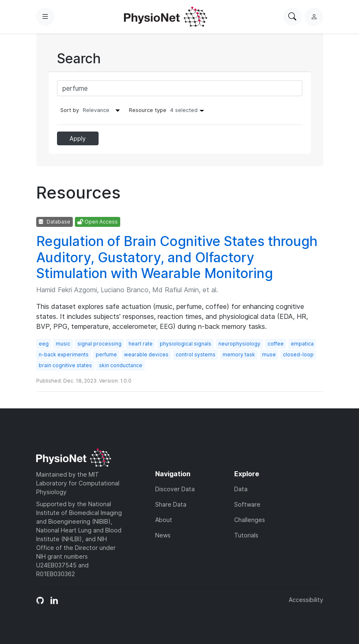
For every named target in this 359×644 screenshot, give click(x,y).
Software (247, 504)
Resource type (168, 110)
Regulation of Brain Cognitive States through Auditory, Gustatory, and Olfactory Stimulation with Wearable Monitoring (177, 257)
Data (241, 489)
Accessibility (306, 600)
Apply (78, 138)
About (164, 520)
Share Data (171, 504)
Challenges (250, 520)
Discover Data (175, 489)
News (163, 535)
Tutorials (246, 535)
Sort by (70, 110)
